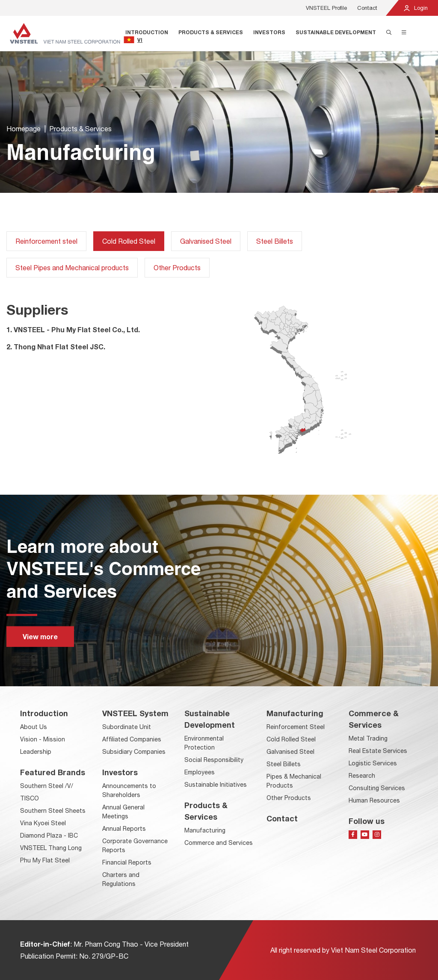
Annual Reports (124, 829)
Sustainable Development (336, 32)
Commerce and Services (219, 843)
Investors (269, 32)
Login (415, 8)
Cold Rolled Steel (291, 739)
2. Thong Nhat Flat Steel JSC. (56, 347)
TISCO (30, 798)
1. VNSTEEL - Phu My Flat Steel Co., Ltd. (73, 329)
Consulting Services (377, 788)
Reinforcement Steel (296, 727)
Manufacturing (205, 830)
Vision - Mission (43, 739)
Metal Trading (368, 738)
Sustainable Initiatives (216, 785)
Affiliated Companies (132, 739)
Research (362, 776)
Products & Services (211, 32)
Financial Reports (127, 862)
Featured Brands (53, 772)
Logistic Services (373, 763)
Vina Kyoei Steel (43, 823)
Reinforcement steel (46, 241)
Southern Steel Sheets (53, 811)
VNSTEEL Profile (326, 8)
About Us (34, 727)
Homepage (24, 130)
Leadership (36, 752)
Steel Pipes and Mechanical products (72, 268)
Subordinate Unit (127, 727)
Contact (367, 8)
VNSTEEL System (135, 713)
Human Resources (374, 800)
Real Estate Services (378, 751)
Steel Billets (275, 241)
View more (40, 636)
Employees (200, 772)
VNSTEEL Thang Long (51, 848)
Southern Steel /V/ (47, 786)
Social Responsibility (214, 760)
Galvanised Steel (206, 241)
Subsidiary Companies (134, 752)
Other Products (177, 268)
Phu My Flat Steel (45, 860)
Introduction (147, 32)
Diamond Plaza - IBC (49, 835)
